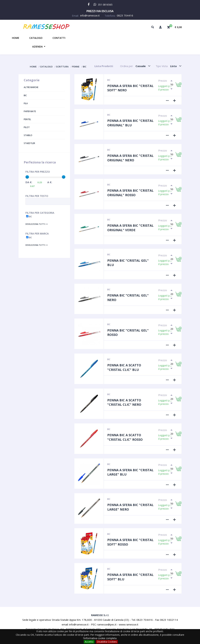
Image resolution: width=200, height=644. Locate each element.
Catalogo (36, 38)
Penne (76, 67)
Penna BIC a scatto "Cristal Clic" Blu (124, 367)
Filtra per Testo (37, 196)
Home (16, 38)
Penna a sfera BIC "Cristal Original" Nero (130, 158)
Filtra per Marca (37, 233)
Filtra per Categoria (40, 213)
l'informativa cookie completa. (100, 638)
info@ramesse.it (90, 15)
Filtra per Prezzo (38, 172)
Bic (85, 67)
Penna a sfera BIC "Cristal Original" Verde (130, 228)
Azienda (37, 47)
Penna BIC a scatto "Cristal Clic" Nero (124, 402)
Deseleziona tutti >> (37, 224)
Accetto (89, 642)
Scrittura (62, 67)
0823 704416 (125, 15)
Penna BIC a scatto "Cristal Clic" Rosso (125, 437)
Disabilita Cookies (107, 642)
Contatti (59, 38)
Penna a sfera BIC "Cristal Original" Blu (130, 123)
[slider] (27, 177)
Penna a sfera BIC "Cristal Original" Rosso (130, 193)
